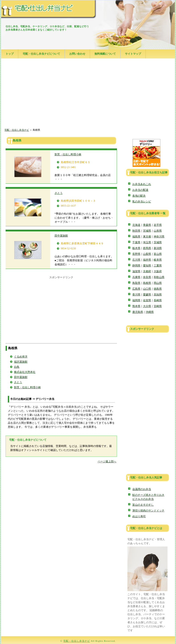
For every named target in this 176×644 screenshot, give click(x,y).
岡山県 (158, 283)
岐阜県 (158, 260)
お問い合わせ (77, 54)
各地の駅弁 (139, 196)
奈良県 (147, 277)
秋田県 (136, 231)
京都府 (147, 271)
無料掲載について (105, 54)
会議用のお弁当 (142, 489)
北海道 (136, 225)
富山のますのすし (143, 505)
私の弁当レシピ (142, 202)
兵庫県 (136, 277)
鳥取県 (136, 283)
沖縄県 (150, 312)
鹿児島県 (138, 312)
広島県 (136, 289)
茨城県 (158, 242)
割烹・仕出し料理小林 (68, 154)
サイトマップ (133, 54)
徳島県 (158, 289)
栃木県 (136, 248)
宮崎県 (158, 306)
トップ (10, 54)
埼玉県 (147, 242)
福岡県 (136, 300)
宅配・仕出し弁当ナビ (17, 130)
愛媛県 (147, 295)
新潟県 (158, 248)
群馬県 (147, 248)
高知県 (158, 295)
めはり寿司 (139, 516)
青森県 (147, 225)
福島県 (136, 237)
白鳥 (17, 367)
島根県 (147, 283)
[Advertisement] (88, 94)
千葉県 (136, 242)
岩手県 (158, 225)
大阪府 (158, 271)
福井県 (147, 260)
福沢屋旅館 (21, 362)
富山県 (158, 254)
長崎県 (158, 300)
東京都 (147, 237)
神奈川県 (159, 237)
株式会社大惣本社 (25, 372)
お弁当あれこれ (142, 184)
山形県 (158, 231)
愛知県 (147, 266)
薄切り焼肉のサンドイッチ (148, 511)
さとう (59, 193)
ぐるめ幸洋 (21, 357)
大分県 (147, 306)
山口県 (147, 289)
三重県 (158, 266)
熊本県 (136, 306)
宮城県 (147, 231)
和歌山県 (159, 277)
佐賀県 (147, 300)
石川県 (136, 260)
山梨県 (147, 254)
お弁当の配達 (140, 190)
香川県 (136, 295)
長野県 (136, 254)
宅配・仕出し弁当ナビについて (41, 54)
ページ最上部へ (107, 461)
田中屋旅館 (61, 236)
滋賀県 (136, 271)
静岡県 (136, 266)
